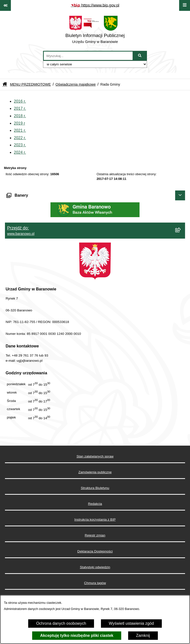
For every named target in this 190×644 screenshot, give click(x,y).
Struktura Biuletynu (95, 488)
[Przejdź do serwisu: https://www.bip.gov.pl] (95, 5)
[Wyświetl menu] (185, 5)
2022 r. (20, 138)
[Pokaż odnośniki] (5, 5)
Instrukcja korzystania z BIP (95, 520)
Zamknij (143, 635)
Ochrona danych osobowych (61, 623)
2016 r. (20, 101)
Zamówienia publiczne (95, 472)
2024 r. (20, 152)
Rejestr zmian (95, 535)
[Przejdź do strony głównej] (95, 31)
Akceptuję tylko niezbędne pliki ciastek (77, 635)
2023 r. (20, 145)
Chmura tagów (95, 583)
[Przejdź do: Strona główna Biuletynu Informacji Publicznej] (5, 85)
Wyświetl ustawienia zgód (131, 623)
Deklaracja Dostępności (95, 551)
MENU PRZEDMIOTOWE (30, 84)
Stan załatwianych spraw (95, 456)
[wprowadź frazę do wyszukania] (88, 56)
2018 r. (20, 116)
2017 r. (20, 108)
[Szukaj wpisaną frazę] (140, 56)
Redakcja (95, 504)
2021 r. (20, 130)
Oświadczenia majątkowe (75, 84)
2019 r (19, 123)
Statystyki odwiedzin (95, 567)
